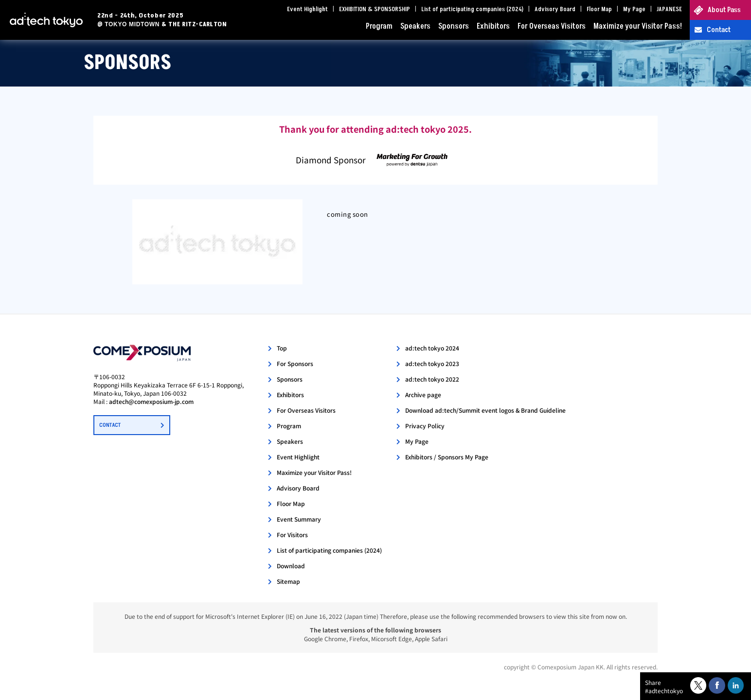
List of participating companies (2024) (472, 9)
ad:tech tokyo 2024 (432, 348)
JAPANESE (669, 9)
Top (282, 348)
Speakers (415, 26)
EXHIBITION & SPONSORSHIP (375, 9)
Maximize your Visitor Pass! (638, 26)
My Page (634, 9)
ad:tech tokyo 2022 (432, 379)
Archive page (423, 394)
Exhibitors (493, 26)
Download (291, 566)
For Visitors (292, 534)
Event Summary (299, 519)
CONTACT (110, 425)
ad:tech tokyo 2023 (432, 363)
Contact (719, 30)
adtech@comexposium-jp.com (151, 401)
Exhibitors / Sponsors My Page (447, 457)
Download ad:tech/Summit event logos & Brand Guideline (485, 410)
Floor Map (599, 9)
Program (379, 26)
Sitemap (288, 581)
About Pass (724, 10)
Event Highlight (307, 9)
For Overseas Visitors (552, 26)
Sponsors (454, 26)
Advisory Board (555, 9)
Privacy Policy (425, 426)
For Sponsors (295, 363)
